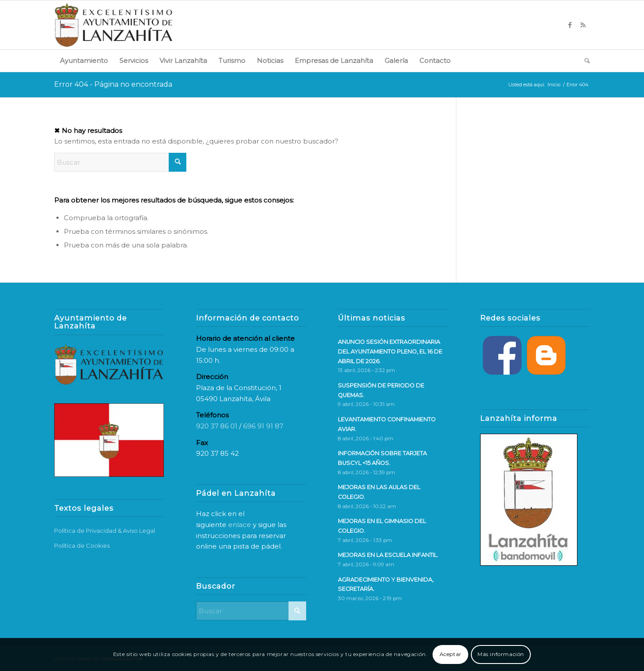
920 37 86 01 (217, 426)
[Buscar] (584, 61)
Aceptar (451, 654)
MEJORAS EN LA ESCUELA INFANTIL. (388, 555)
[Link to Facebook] (570, 25)
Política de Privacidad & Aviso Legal (105, 531)
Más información (501, 654)
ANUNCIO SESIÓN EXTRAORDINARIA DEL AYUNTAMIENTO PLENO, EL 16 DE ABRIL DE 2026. (390, 351)
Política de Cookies (82, 546)
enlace (240, 525)
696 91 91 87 (263, 426)
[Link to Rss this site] (583, 25)
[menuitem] (84, 61)
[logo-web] (114, 25)
